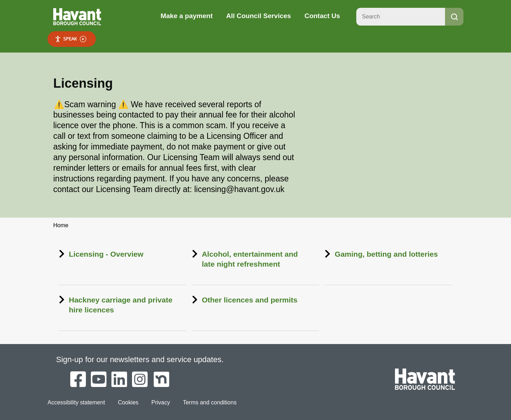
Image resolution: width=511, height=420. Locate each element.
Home (61, 225)
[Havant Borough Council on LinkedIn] (119, 380)
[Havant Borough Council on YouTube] (99, 380)
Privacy (161, 402)
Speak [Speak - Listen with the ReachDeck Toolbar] (70, 39)
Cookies (128, 402)
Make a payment (186, 16)
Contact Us (322, 16)
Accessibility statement (76, 402)
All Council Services (259, 16)
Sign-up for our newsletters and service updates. (140, 359)
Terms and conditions (210, 402)
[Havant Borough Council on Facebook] (78, 380)
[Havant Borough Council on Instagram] (140, 380)
